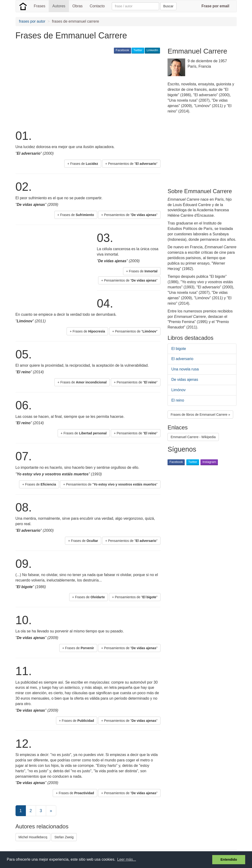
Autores (59, 6)
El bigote (179, 349)
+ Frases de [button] (83, 164)
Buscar (168, 6)
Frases (40, 6)
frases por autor (32, 21)
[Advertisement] (101, 91)
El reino (178, 400)
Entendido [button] (229, 860)
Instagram (209, 462)
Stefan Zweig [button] (64, 837)
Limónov (178, 390)
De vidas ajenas (185, 380)
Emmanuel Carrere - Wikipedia (193, 437)
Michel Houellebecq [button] (33, 837)
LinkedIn (152, 50)
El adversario (182, 359)
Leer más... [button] (127, 859)
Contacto (97, 6)
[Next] (51, 811)
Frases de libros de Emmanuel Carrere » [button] (200, 415)
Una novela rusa (185, 369)
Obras (78, 6)
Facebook (122, 50)
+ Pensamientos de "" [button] (131, 164)
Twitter (138, 50)
